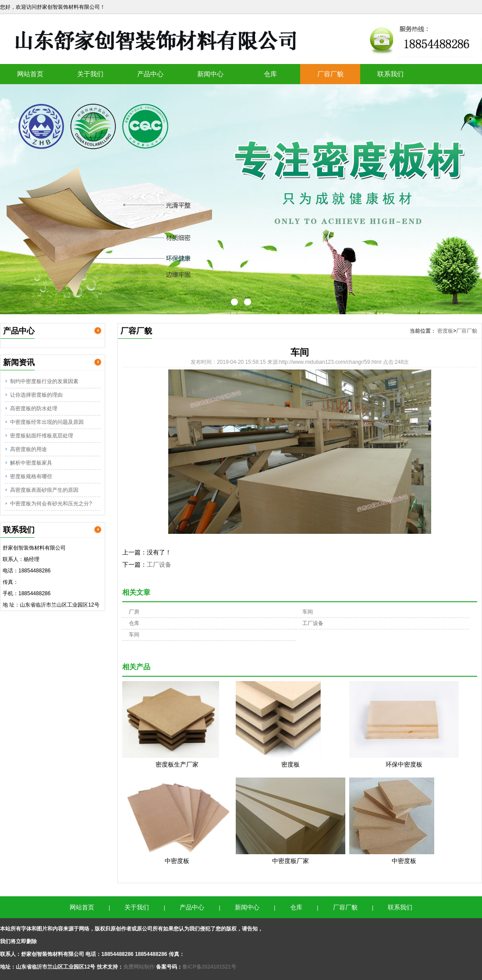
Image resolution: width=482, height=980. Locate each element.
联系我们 (390, 74)
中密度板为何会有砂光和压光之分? (51, 504)
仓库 (270, 74)
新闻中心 (210, 74)
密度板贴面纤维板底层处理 (42, 436)
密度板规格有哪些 (31, 476)
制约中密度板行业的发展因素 (44, 381)
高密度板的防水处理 (34, 408)
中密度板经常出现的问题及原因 (47, 422)
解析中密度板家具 (31, 463)
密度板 (445, 331)
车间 (308, 612)
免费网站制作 (140, 967)
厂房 (134, 612)
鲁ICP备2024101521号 (209, 967)
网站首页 (30, 74)
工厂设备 (159, 565)
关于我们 (90, 74)
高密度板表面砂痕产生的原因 (44, 490)
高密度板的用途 (28, 449)
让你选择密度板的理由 (36, 395)
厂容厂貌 (330, 74)
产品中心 (150, 74)
